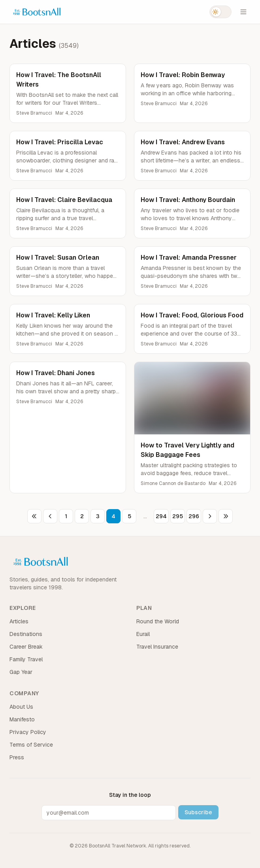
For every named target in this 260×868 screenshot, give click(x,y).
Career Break (26, 647)
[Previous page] (50, 516)
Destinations (26, 634)
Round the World (158, 621)
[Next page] (210, 516)
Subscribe (198, 812)
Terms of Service (31, 745)
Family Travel (26, 659)
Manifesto (22, 719)
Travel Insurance (157, 647)
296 (194, 516)
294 (161, 516)
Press (17, 757)
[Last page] (226, 516)
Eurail (143, 634)
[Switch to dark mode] (220, 12)
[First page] (34, 516)
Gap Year (21, 672)
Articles (19, 621)
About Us (21, 707)
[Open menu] (243, 12)
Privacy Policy (28, 732)
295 (178, 516)
